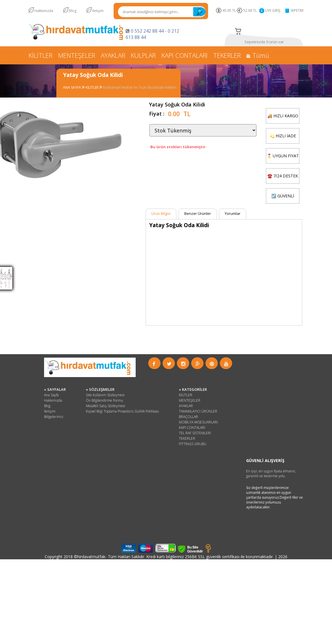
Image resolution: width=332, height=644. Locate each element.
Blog (73, 11)
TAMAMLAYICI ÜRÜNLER (198, 411)
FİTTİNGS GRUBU (193, 444)
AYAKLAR (113, 55)
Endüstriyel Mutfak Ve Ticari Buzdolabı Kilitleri (140, 87)
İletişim (98, 11)
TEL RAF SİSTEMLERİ (195, 433)
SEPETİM (297, 10)
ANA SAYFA (72, 87)
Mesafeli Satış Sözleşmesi (105, 406)
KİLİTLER (40, 55)
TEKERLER (227, 55)
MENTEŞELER (77, 55)
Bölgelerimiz (54, 417)
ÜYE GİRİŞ (273, 10)
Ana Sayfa (51, 395)
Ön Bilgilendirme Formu (104, 400)
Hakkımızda (44, 11)
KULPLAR (143, 55)
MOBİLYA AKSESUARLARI (198, 422)
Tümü (258, 55)
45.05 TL (229, 10)
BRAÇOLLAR (188, 417)
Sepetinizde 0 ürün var (264, 42)
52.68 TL (251, 10)
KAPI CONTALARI (184, 55)
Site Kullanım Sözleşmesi (105, 395)
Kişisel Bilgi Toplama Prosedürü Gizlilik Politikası (122, 411)
